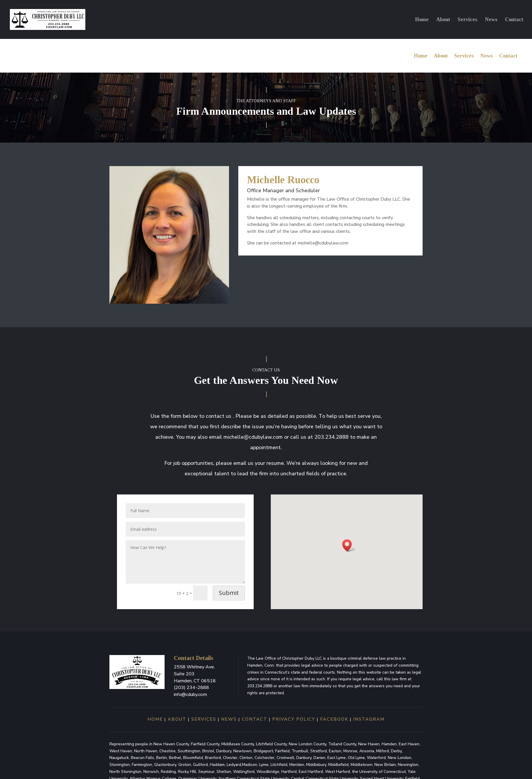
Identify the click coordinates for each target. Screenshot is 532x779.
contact (255, 725)
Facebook (334, 725)
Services (468, 20)
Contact (514, 20)
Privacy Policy (294, 725)
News (491, 20)
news (229, 725)
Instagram (369, 725)
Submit (229, 598)
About (443, 20)
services (203, 725)
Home (422, 20)
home (155, 725)
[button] (349, 551)
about (177, 725)
